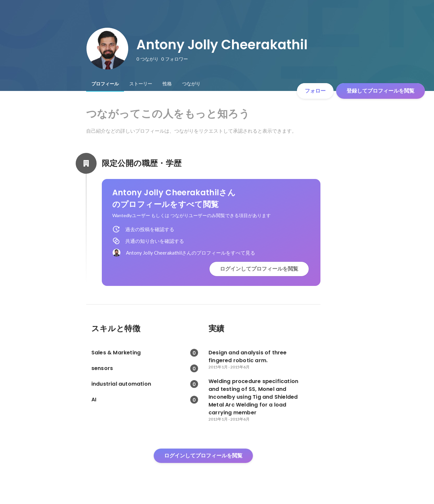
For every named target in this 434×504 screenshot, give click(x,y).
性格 (167, 84)
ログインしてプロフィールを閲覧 (259, 269)
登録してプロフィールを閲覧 (380, 91)
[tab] (105, 84)
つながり (191, 84)
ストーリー (141, 84)
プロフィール (105, 84)
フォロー (315, 91)
